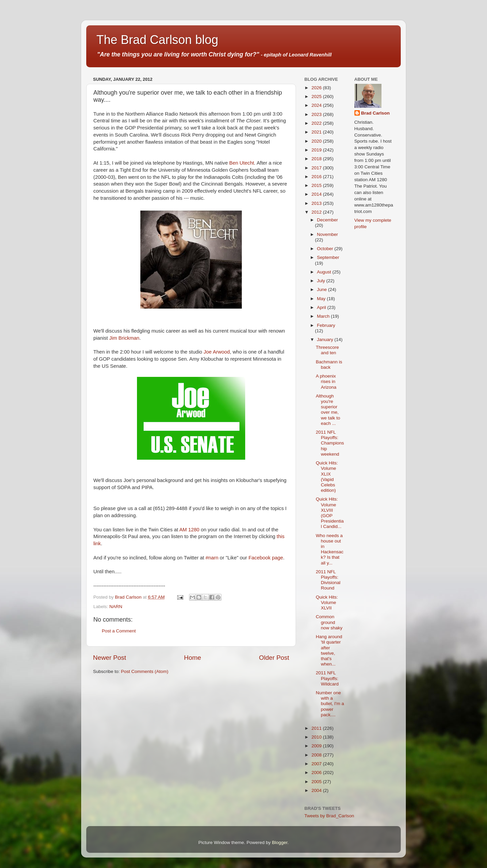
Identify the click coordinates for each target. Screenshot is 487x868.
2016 (317, 177)
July (322, 281)
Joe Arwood (217, 352)
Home (192, 658)
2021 (317, 132)
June (322, 290)
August (325, 272)
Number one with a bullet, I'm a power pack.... (330, 704)
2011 (317, 728)
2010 (317, 737)
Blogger (280, 842)
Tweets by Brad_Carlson (329, 816)
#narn (212, 558)
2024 (317, 105)
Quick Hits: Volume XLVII (327, 602)
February (326, 325)
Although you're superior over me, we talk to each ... (328, 410)
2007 (317, 764)
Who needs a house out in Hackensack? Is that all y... (330, 549)
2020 (317, 141)
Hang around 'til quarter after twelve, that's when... (329, 650)
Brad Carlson (376, 113)
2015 (317, 185)
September (328, 257)
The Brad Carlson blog (157, 40)
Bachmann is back (329, 365)
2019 (317, 150)
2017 (317, 168)
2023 (317, 114)
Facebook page (266, 558)
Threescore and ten (327, 350)
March (324, 316)
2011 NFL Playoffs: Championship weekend (330, 443)
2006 (317, 773)
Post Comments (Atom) (145, 671)
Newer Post (110, 658)
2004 (317, 790)
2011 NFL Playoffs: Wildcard (327, 678)
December (327, 220)
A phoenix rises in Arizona (326, 381)
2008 (317, 755)
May (322, 299)
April (322, 307)
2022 (317, 123)
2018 (317, 159)
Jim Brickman (124, 338)
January (326, 340)
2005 (317, 782)
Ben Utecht (242, 163)
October (326, 249)
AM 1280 (189, 530)
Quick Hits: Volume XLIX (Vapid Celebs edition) (327, 477)
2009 (317, 746)
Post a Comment (119, 631)
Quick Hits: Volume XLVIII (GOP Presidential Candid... (330, 513)
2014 (317, 194)
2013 (317, 203)
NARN (116, 607)
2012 (317, 212)
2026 (317, 88)
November (327, 234)
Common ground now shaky (329, 622)
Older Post (274, 658)
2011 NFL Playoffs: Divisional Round (328, 580)
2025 (317, 97)
